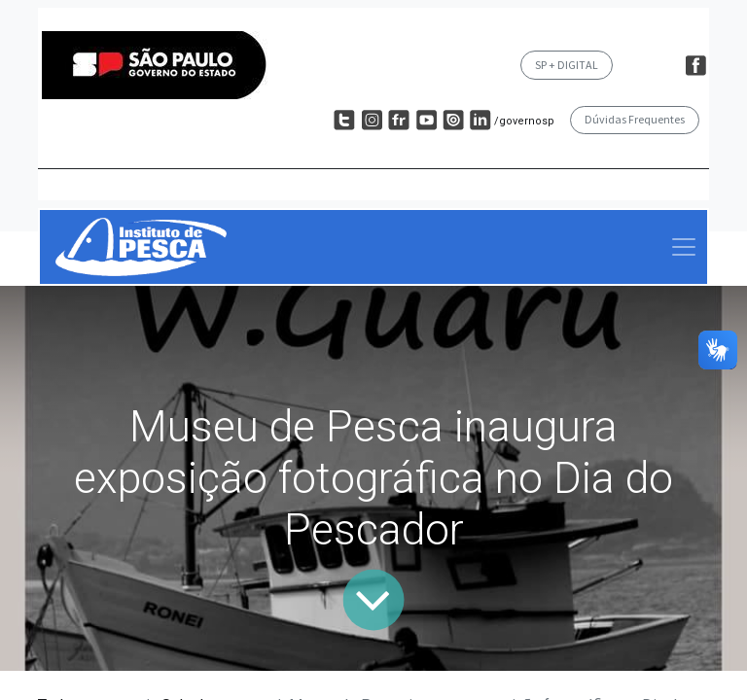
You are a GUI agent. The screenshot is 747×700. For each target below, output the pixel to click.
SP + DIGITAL (567, 65)
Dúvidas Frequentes (635, 119)
